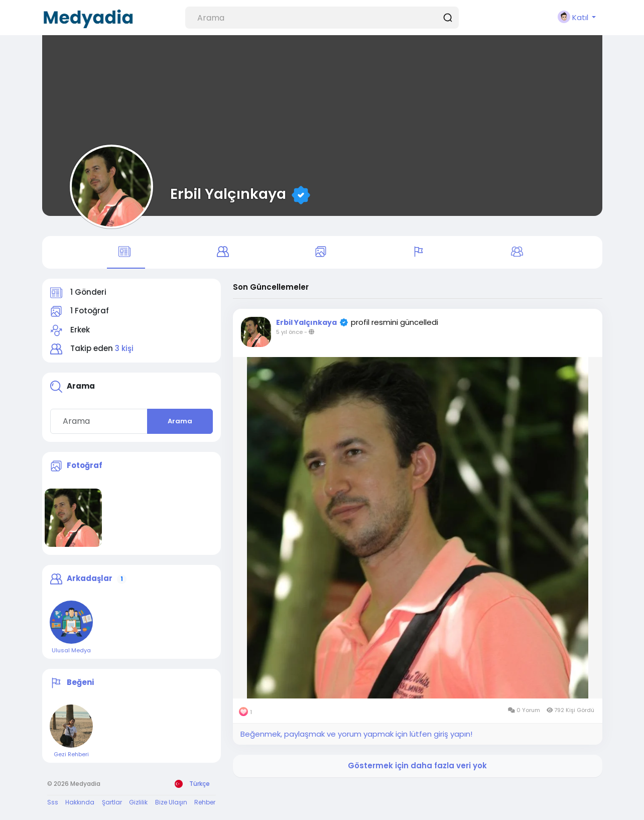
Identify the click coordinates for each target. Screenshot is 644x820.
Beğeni (80, 683)
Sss (53, 803)
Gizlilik (138, 803)
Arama (180, 422)
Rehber (205, 803)
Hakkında (80, 803)
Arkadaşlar (90, 579)
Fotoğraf (85, 466)
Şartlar (112, 803)
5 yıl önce (289, 333)
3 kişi (124, 349)
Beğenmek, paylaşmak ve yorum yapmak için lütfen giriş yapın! (356, 734)
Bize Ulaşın (171, 803)
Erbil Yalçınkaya (228, 194)
